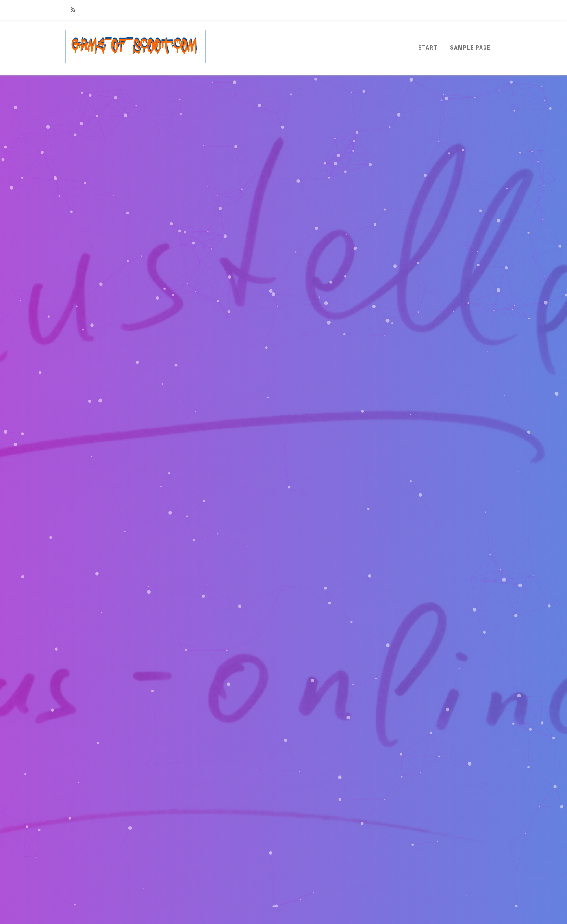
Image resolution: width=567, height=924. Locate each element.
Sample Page (470, 48)
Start (428, 48)
